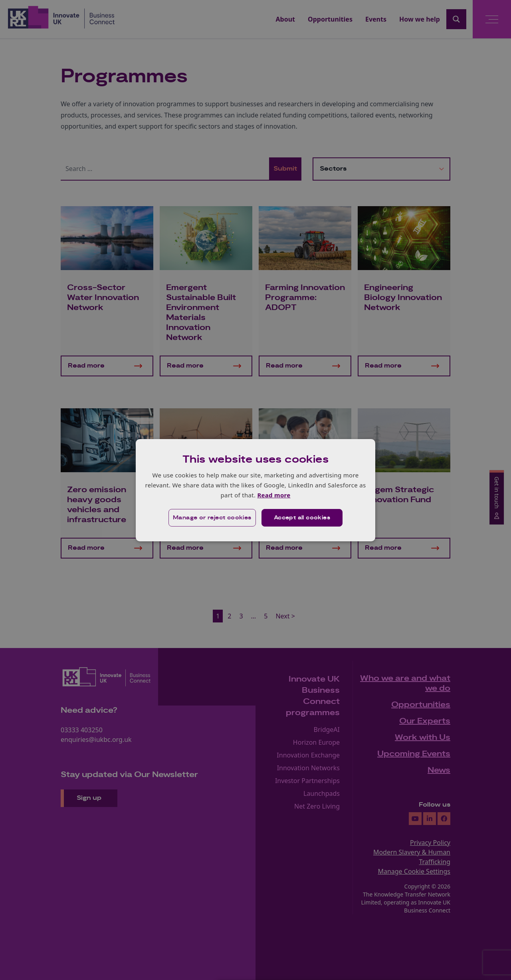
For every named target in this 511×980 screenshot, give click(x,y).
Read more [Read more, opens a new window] (274, 495)
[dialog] (255, 490)
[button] (212, 518)
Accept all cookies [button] (302, 518)
